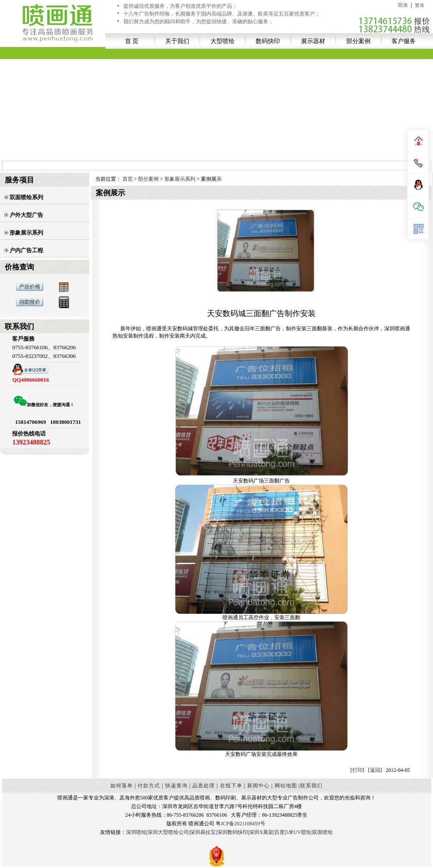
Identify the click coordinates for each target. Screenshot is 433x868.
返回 (375, 770)
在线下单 (231, 786)
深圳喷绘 (136, 832)
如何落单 (122, 786)
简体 (403, 5)
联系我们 (311, 786)
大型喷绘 (223, 41)
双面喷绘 (323, 832)
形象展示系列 (24, 233)
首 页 (132, 41)
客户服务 (404, 41)
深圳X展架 (261, 832)
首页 (128, 179)
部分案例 (358, 41)
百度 (279, 832)
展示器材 (313, 41)
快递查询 (176, 786)
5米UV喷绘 (299, 832)
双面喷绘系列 (24, 197)
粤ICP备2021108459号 (240, 824)
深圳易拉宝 (203, 832)
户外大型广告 (24, 215)
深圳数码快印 (232, 832)
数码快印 (268, 41)
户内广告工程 (24, 250)
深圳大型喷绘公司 (168, 832)
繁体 (420, 5)
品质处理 (204, 786)
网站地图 (286, 786)
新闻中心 (258, 786)
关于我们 (177, 41)
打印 (358, 770)
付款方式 (149, 786)
